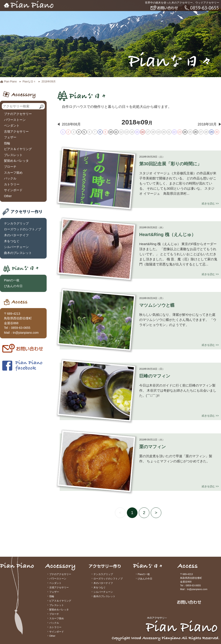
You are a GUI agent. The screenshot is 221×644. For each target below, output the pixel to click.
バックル (10, 178)
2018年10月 (207, 124)
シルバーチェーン (16, 247)
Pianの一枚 (12, 280)
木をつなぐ (12, 241)
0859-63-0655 (21, 328)
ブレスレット (13, 155)
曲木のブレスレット (18, 253)
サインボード (13, 190)
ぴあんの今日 (13, 286)
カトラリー (12, 184)
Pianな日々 (29, 82)
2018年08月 (71, 124)
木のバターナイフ (16, 235)
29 (211, 132)
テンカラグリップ (16, 223)
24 (185, 132)
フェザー (10, 137)
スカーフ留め (13, 173)
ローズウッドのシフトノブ (23, 229)
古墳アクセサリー (16, 131)
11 (116, 132)
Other (8, 196)
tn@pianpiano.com (26, 333)
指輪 (7, 143)
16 (142, 132)
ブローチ (10, 167)
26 (195, 132)
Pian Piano (10, 82)
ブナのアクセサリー (18, 114)
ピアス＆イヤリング (18, 149)
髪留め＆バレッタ (16, 161)
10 (110, 132)
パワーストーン (15, 120)
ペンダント (12, 126)
